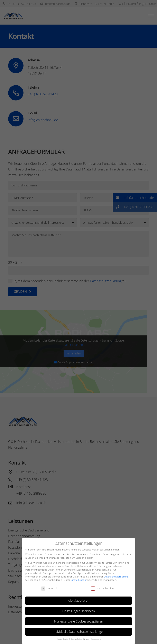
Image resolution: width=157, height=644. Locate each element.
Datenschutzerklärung (116, 577)
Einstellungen (78, 580)
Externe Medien (102, 588)
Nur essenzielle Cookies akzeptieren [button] (79, 621)
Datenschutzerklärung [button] (80, 639)
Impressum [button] (96, 639)
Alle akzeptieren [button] (79, 600)
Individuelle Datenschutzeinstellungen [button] (79, 632)
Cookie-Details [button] (62, 639)
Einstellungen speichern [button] (79, 611)
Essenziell (49, 588)
